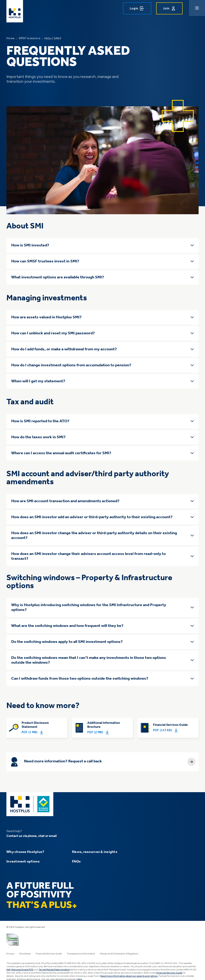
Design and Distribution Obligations (119, 954)
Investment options (23, 861)
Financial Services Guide (49, 954)
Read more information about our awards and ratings (129, 976)
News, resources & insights (95, 852)
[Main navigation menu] (197, 8)
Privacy (10, 954)
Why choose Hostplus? (25, 852)
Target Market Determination (54, 970)
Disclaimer (25, 954)
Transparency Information (81, 954)
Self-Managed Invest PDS (20, 970)
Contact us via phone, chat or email (32, 836)
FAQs (76, 861)
